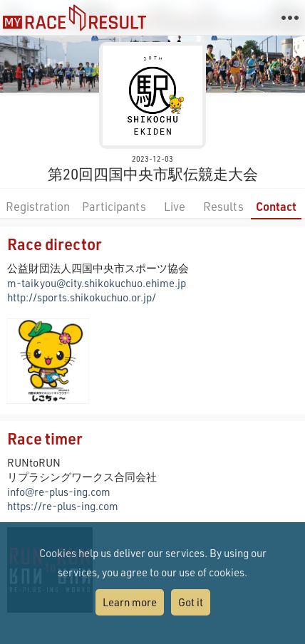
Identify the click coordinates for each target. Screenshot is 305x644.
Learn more (130, 602)
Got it (191, 602)
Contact (276, 206)
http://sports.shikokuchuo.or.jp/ (82, 297)
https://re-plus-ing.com (63, 506)
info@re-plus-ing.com (59, 492)
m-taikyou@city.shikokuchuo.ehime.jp (97, 283)
